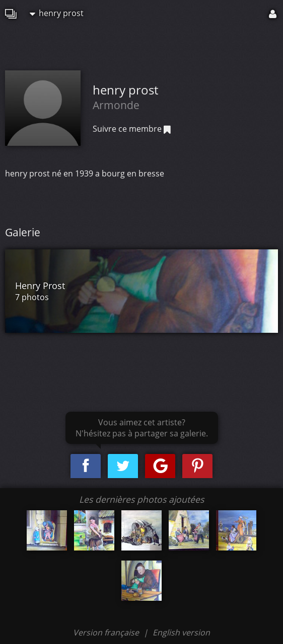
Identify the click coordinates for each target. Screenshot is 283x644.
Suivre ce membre (132, 129)
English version (181, 632)
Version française (107, 632)
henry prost (57, 13)
